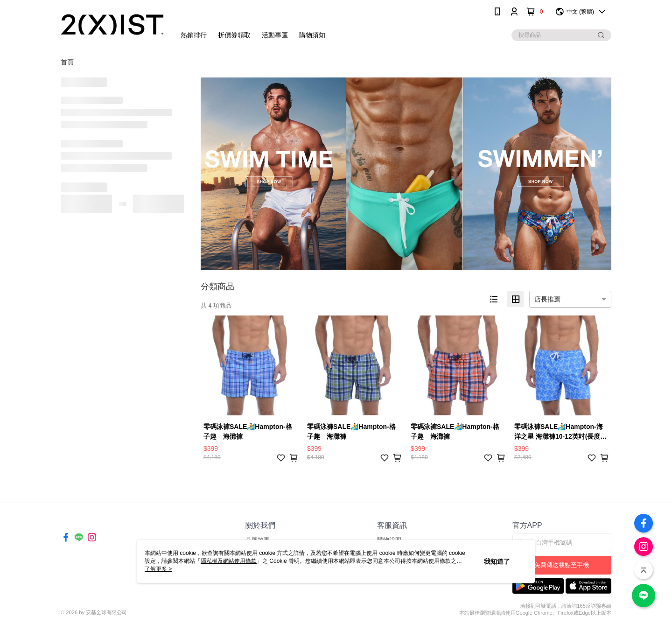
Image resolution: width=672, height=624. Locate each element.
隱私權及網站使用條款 (229, 561)
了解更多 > (158, 569)
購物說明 (389, 540)
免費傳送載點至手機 (562, 565)
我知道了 (497, 561)
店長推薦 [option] (547, 299)
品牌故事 (258, 540)
